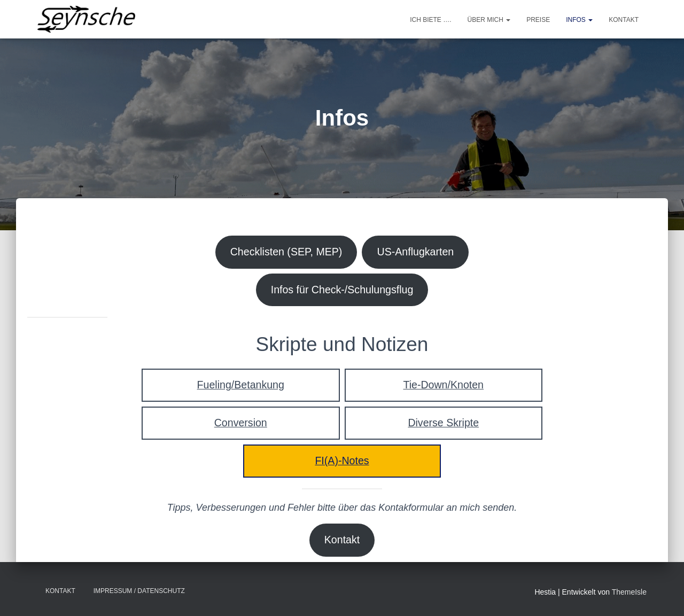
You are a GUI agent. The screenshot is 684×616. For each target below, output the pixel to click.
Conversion (240, 426)
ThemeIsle (629, 592)
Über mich (489, 20)
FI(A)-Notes (342, 465)
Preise (538, 20)
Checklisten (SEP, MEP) (285, 252)
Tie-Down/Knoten (444, 388)
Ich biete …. (430, 20)
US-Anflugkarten (418, 252)
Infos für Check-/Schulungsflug (342, 291)
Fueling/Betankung (241, 388)
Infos (579, 20)
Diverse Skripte (443, 426)
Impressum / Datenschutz (139, 591)
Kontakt (624, 20)
